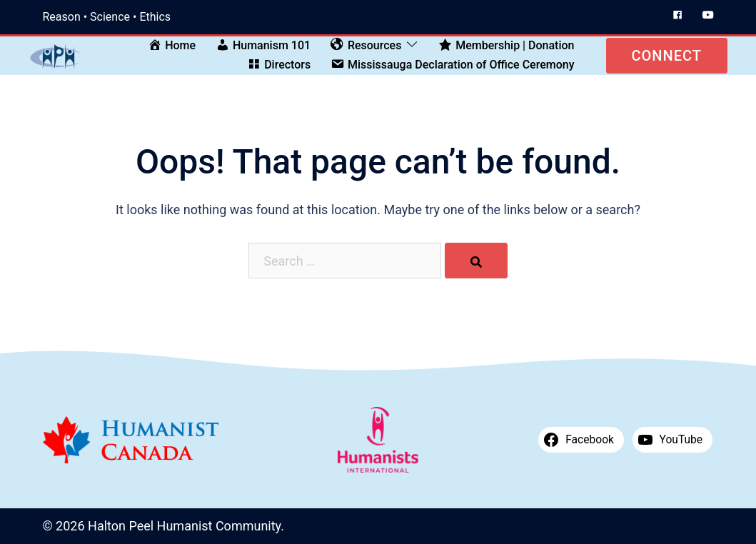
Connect (667, 56)
